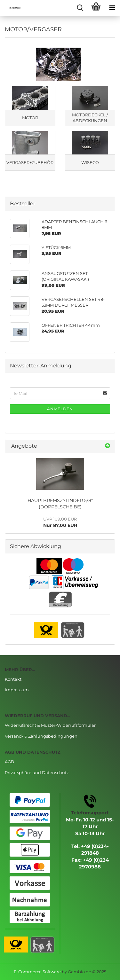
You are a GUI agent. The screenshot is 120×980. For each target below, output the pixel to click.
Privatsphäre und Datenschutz (37, 772)
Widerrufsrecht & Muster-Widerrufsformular (50, 725)
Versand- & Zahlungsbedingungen (41, 736)
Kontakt (13, 679)
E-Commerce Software (37, 972)
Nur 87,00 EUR (60, 522)
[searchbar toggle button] (80, 8)
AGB (9, 762)
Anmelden (60, 409)
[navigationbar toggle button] (112, 8)
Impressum (17, 690)
